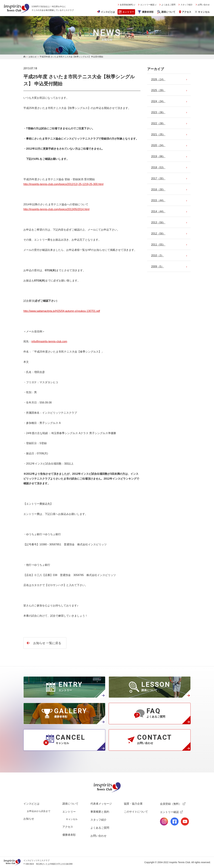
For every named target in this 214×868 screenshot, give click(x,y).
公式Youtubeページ (185, 821)
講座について (168, 12)
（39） (158, 90)
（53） (158, 167)
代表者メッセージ (101, 804)
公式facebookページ (175, 821)
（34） (158, 101)
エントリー (128, 12)
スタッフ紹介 (187, 5)
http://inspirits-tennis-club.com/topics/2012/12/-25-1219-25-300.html (63, 184)
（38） (158, 123)
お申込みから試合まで (39, 811)
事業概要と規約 (100, 812)
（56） (158, 222)
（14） (158, 79)
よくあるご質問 (168, 5)
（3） (158, 255)
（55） (158, 245)
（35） (158, 134)
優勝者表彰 (148, 12)
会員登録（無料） (171, 804)
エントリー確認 (147, 5)
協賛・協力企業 (133, 804)
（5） (158, 266)
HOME (24, 57)
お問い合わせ (204, 5)
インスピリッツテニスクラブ (16, 9)
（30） (158, 178)
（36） (158, 112)
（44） (158, 200)
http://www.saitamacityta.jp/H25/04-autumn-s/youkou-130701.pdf (62, 311)
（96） (158, 156)
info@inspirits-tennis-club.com (49, 341)
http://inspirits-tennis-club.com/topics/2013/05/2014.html (56, 209)
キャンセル (204, 12)
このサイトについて (136, 812)
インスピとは (108, 12)
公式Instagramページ (164, 821)
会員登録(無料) (126, 5)
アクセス (187, 12)
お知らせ (33, 57)
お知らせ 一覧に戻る (47, 643)
